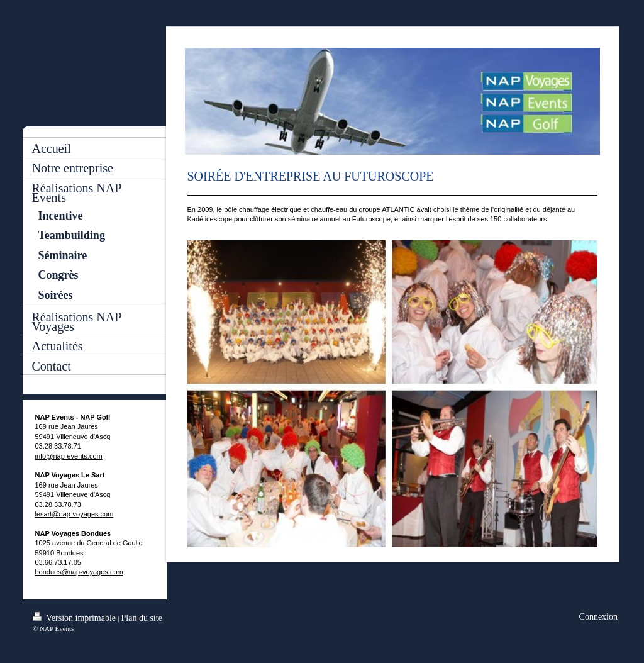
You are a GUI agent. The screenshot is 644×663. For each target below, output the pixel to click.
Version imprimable (75, 617)
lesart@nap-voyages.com (75, 514)
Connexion (598, 617)
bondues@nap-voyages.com (79, 572)
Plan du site (142, 618)
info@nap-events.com (69, 456)
